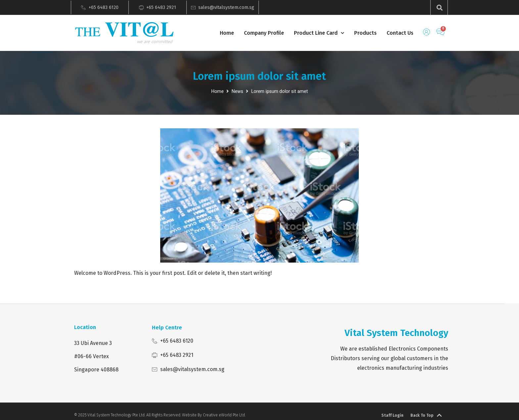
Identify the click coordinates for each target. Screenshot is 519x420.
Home (227, 33)
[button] (439, 7)
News (237, 91)
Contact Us (400, 33)
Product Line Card (319, 33)
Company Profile (264, 33)
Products (365, 33)
